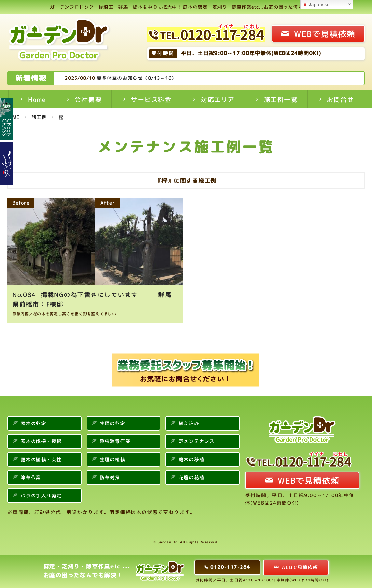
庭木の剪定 (33, 423)
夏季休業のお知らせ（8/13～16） (161, 78)
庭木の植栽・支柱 (41, 459)
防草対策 (110, 477)
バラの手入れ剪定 (41, 496)
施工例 (39, 117)
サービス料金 (151, 100)
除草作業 (31, 477)
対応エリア (218, 100)
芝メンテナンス (197, 441)
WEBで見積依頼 (325, 34)
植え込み (189, 423)
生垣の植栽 (112, 459)
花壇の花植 (192, 477)
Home (37, 100)
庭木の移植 (192, 459)
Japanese (316, 5)
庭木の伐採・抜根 (41, 441)
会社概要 (88, 100)
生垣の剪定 (112, 423)
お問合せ (340, 100)
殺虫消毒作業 (115, 441)
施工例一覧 (281, 100)
